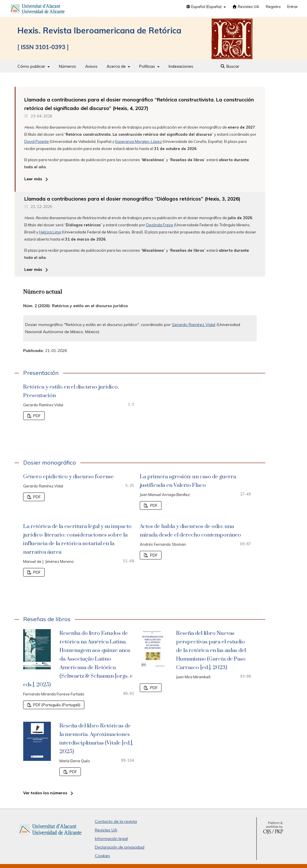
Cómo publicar (32, 66)
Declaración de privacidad (120, 847)
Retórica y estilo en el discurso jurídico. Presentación (71, 391)
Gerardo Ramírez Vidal (194, 325)
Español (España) (204, 7)
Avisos (91, 66)
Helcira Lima (50, 232)
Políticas (148, 66)
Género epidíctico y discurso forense (68, 477)
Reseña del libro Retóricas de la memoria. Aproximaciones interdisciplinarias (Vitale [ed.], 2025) (96, 739)
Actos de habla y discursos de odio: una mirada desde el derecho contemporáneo (190, 531)
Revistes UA (246, 7)
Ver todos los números (45, 793)
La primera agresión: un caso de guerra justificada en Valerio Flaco (188, 481)
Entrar (293, 7)
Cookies (102, 856)
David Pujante (37, 141)
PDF (36, 416)
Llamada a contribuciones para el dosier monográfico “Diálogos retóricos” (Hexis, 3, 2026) (132, 199)
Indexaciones (181, 66)
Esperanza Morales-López (138, 141)
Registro (273, 7)
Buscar (230, 66)
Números (67, 66)
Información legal (111, 839)
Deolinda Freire (160, 225)
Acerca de (117, 66)
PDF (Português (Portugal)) (56, 705)
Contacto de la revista (116, 821)
